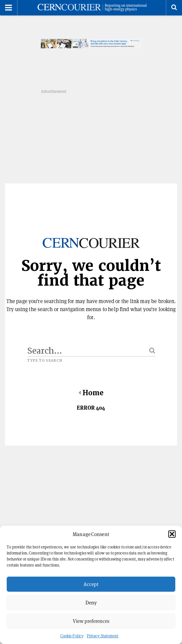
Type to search (45, 361)
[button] (172, 534)
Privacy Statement (103, 636)
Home (91, 393)
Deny (91, 603)
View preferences (91, 621)
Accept (91, 584)
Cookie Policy (72, 636)
